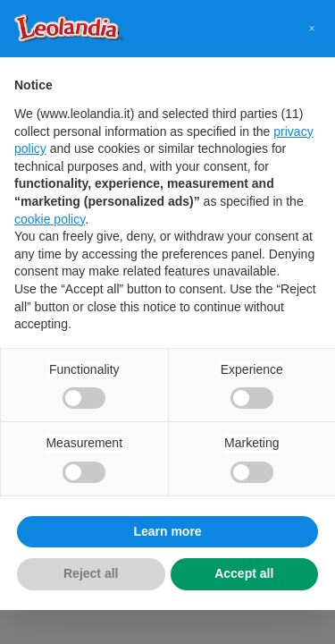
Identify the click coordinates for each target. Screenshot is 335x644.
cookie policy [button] (50, 219)
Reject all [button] (91, 573)
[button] (312, 29)
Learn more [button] (167, 531)
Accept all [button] (244, 573)
